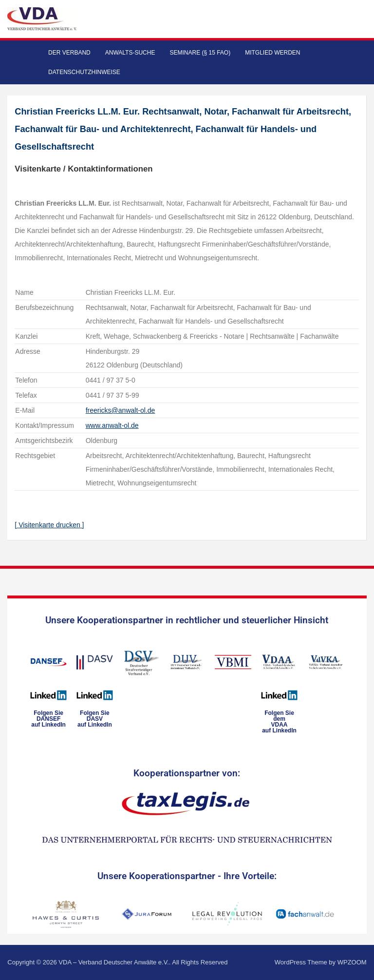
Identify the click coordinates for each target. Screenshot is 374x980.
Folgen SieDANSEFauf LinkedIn (48, 719)
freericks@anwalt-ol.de (121, 410)
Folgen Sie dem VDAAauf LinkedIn (279, 722)
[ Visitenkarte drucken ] (49, 525)
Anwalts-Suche (130, 53)
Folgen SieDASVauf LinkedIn (95, 719)
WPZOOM (352, 962)
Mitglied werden (272, 53)
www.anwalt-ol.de (112, 425)
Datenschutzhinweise (84, 72)
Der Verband (69, 53)
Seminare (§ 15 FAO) (200, 53)
